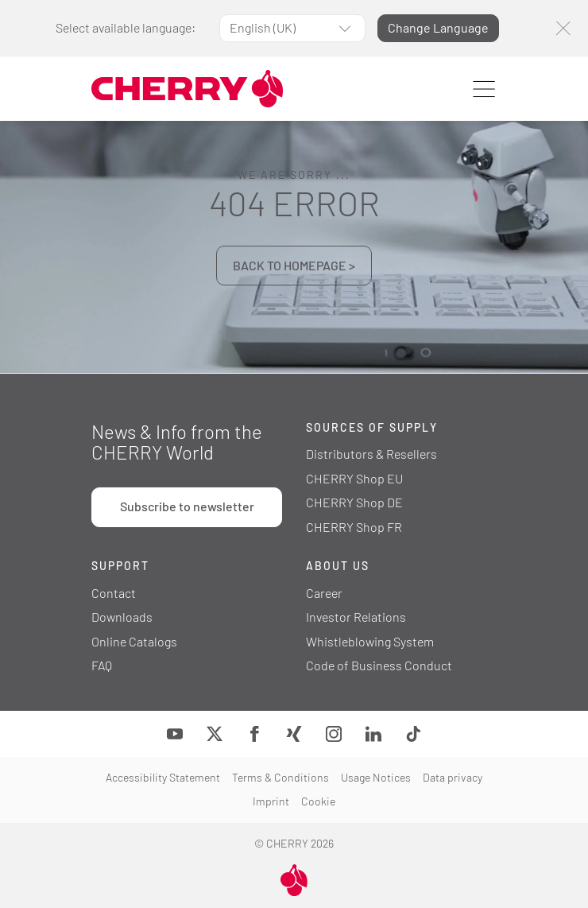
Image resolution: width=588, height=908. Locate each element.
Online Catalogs (134, 641)
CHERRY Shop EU (354, 478)
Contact (114, 593)
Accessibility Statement (163, 777)
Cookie (318, 801)
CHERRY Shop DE (354, 502)
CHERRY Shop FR (354, 527)
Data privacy (453, 777)
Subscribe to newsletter (187, 506)
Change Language (438, 27)
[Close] (563, 28)
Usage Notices (376, 777)
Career (324, 593)
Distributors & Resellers (371, 454)
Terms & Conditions (280, 777)
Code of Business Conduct (379, 665)
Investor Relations (356, 617)
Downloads (122, 617)
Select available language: (126, 27)
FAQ (102, 665)
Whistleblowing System (370, 641)
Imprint (271, 801)
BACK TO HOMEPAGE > (294, 265)
